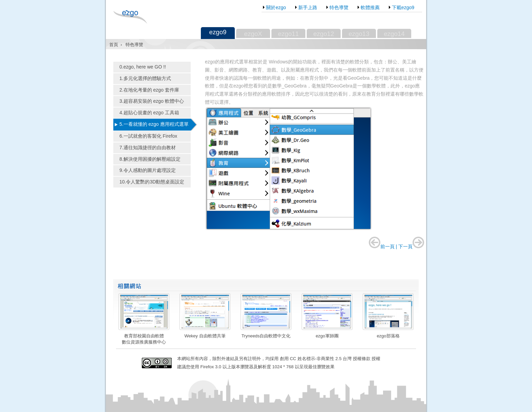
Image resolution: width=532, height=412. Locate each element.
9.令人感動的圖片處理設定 (148, 170)
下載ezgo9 (403, 7)
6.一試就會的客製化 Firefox (148, 136)
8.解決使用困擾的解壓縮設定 (150, 159)
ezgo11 (288, 34)
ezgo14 (394, 34)
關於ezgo (276, 7)
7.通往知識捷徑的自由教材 (148, 148)
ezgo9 (218, 32)
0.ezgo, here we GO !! (143, 67)
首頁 (114, 45)
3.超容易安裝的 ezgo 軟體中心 (152, 101)
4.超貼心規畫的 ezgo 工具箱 (149, 113)
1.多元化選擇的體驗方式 (145, 78)
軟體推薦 (370, 7)
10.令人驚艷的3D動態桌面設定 (152, 182)
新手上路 (308, 7)
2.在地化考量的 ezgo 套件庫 (149, 90)
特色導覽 (339, 7)
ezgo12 (324, 34)
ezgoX (253, 34)
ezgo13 (359, 34)
